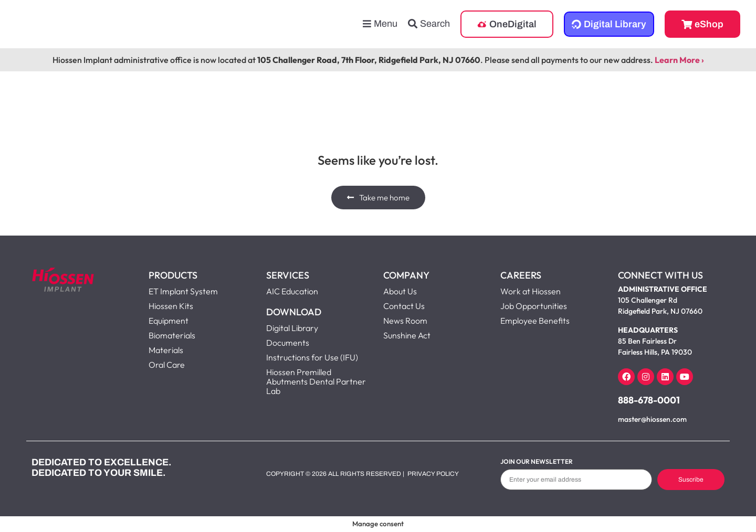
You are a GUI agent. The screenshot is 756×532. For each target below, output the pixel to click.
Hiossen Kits (171, 306)
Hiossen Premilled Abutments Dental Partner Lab (316, 381)
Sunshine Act (407, 335)
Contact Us (404, 306)
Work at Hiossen (531, 291)
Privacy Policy (433, 474)
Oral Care (167, 365)
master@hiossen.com (652, 419)
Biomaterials (172, 335)
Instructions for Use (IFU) (312, 357)
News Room (405, 321)
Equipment (169, 321)
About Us (400, 291)
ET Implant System (183, 291)
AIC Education (292, 291)
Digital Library (292, 328)
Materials (166, 350)
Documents (288, 343)
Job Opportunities (534, 306)
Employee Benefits (535, 321)
